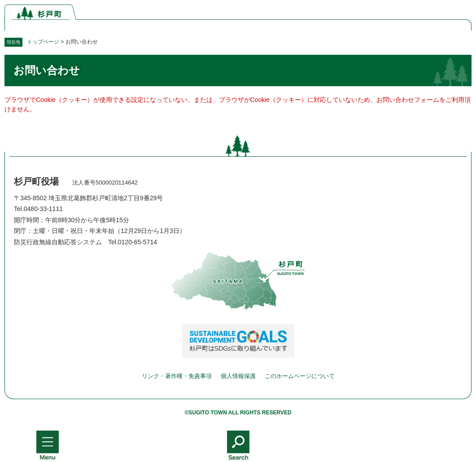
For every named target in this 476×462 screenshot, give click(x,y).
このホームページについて (300, 376)
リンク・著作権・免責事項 (177, 376)
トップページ (43, 42)
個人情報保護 (238, 376)
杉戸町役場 (36, 181)
